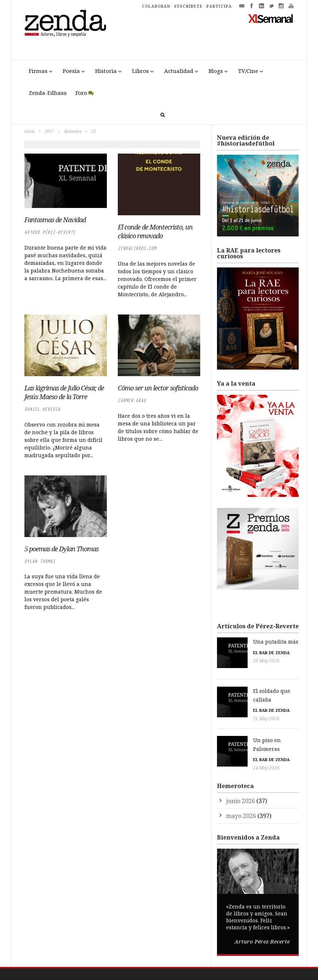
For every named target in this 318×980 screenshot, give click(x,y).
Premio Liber (243, 977)
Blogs (216, 71)
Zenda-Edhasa (48, 93)
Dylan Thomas (40, 561)
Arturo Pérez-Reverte (50, 232)
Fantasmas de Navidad (55, 220)
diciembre (73, 131)
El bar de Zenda (241, 653)
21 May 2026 (236, 701)
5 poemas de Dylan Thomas (61, 549)
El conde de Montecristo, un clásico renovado (155, 231)
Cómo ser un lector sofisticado (158, 388)
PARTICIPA (219, 6)
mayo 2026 (241, 789)
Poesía (71, 71)
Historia (106, 71)
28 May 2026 (236, 661)
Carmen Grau (132, 400)
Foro (81, 93)
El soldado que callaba (251, 682)
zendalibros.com (137, 248)
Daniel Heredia (42, 409)
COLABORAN (156, 6)
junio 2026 (241, 774)
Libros (140, 71)
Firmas (38, 71)
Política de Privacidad (194, 962)
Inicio (30, 131)
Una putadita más (245, 642)
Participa (250, 962)
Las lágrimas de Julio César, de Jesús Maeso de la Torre (64, 392)
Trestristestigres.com (118, 962)
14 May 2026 (236, 741)
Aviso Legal (156, 962)
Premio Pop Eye (277, 977)
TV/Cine (248, 71)
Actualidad (179, 71)
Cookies (229, 962)
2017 (49, 131)
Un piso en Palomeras (250, 722)
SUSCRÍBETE (188, 6)
